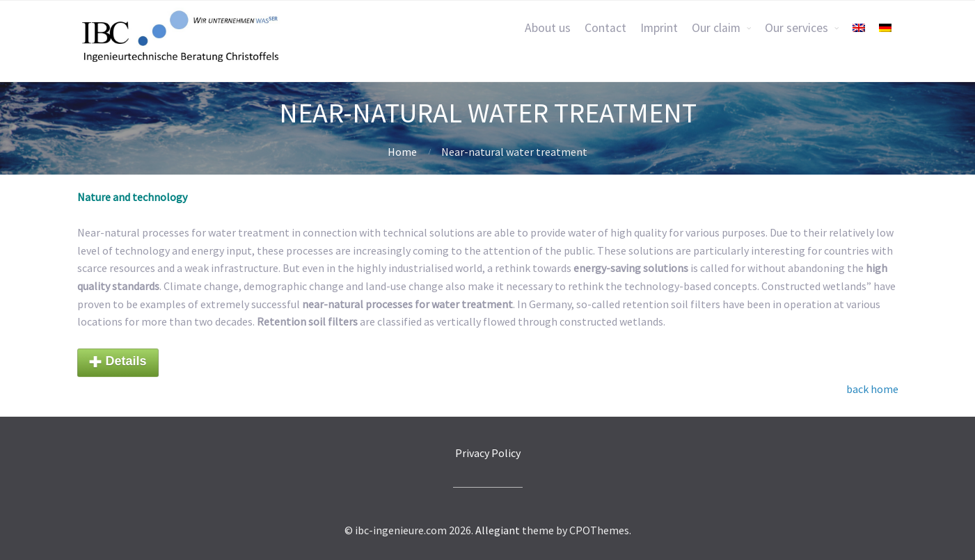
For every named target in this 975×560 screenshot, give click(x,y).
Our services (796, 28)
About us (548, 28)
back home (872, 389)
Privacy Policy (488, 453)
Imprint (659, 28)
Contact (605, 28)
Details (118, 362)
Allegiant (498, 530)
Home (402, 152)
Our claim (716, 28)
